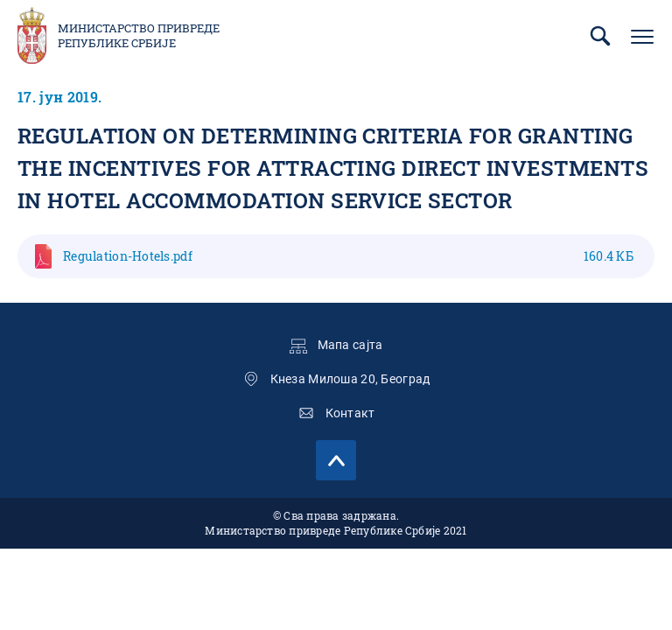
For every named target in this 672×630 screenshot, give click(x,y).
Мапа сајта (350, 345)
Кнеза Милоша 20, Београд (350, 379)
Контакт (350, 413)
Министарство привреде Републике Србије (139, 36)
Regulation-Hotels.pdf (348, 256)
